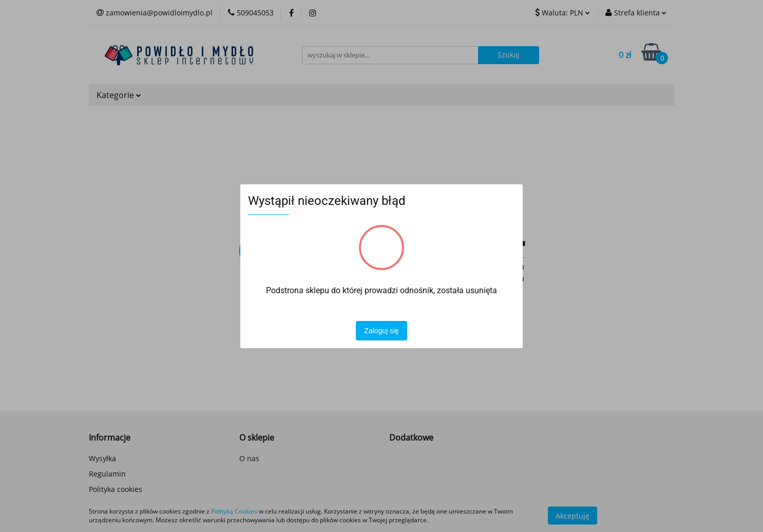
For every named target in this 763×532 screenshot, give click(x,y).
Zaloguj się (381, 331)
